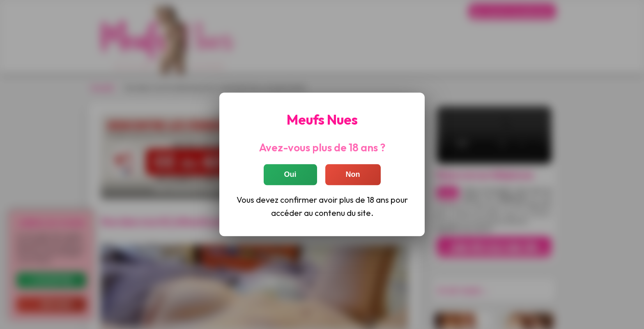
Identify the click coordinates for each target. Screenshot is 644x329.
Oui (290, 175)
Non (353, 175)
